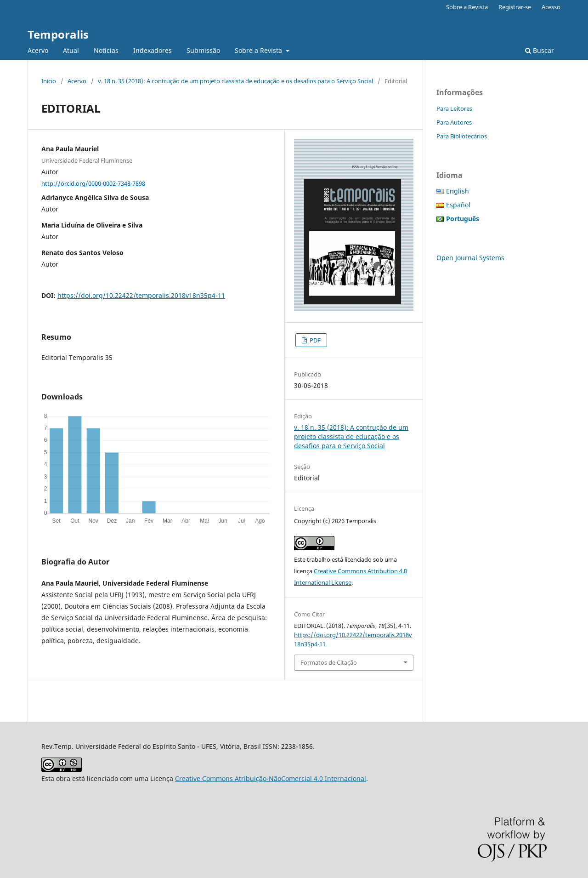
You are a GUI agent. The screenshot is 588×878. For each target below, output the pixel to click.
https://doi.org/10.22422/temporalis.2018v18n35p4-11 (141, 295)
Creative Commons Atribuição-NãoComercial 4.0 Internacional (271, 778)
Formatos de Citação (329, 662)
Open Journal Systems (470, 258)
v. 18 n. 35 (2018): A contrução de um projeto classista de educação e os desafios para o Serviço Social (235, 81)
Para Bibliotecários (462, 136)
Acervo (38, 50)
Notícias (106, 50)
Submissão (203, 50)
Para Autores (454, 122)
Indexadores (153, 50)
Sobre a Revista (259, 50)
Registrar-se (515, 7)
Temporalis (58, 34)
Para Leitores (454, 108)
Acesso (551, 7)
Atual (71, 50)
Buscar (540, 50)
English (458, 191)
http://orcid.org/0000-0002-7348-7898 (93, 183)
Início (49, 81)
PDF (314, 340)
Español (458, 205)
